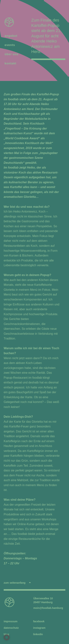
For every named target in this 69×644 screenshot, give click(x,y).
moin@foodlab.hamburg (48, 608)
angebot (12, 36)
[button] (7, 637)
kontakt (10, 63)
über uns (12, 54)
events (11, 45)
